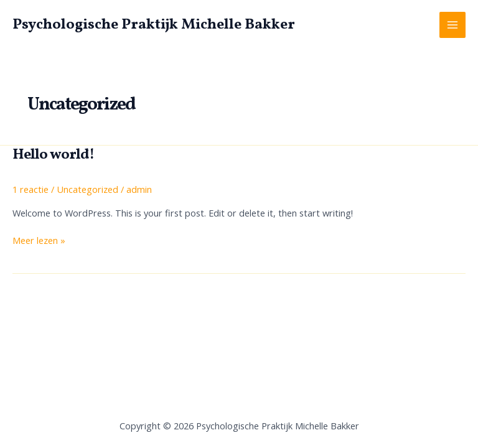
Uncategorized (87, 189)
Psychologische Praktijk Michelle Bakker (154, 25)
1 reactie (30, 189)
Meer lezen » (39, 241)
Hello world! (53, 155)
